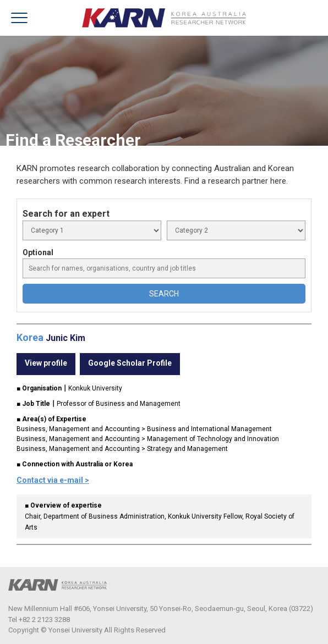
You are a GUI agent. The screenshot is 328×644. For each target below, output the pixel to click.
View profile (46, 363)
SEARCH (164, 294)
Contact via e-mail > (53, 480)
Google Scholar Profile (130, 363)
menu (19, 18)
